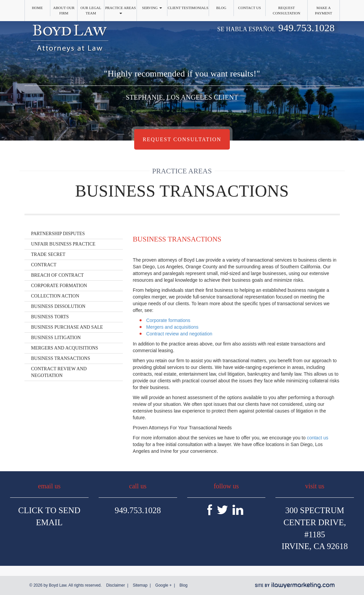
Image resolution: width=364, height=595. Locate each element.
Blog (221, 8)
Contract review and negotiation (179, 334)
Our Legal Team (91, 10)
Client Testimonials (188, 8)
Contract (44, 265)
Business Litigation (56, 338)
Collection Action (55, 296)
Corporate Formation (59, 286)
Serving (152, 8)
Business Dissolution (58, 306)
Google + (164, 585)
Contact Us (250, 8)
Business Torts (50, 317)
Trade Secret (48, 254)
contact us (318, 438)
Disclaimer (115, 585)
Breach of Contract (58, 275)
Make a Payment (324, 10)
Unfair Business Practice (63, 244)
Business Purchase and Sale (67, 327)
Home (37, 8)
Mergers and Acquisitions (65, 348)
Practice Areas (120, 10)
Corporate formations (168, 320)
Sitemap (140, 585)
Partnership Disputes (58, 234)
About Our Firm (64, 10)
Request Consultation (287, 10)
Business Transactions (61, 358)
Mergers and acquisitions (172, 327)
